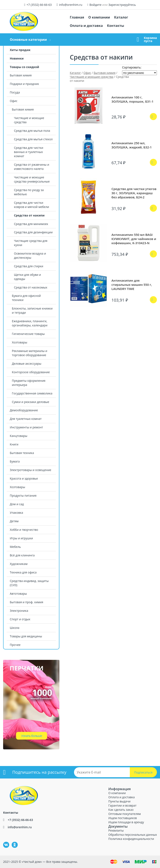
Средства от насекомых (31, 287)
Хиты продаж (20, 50)
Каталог (121, 17)
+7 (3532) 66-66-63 (39, 5)
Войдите (95, 5)
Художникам (19, 564)
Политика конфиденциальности (131, 839)
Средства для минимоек (31, 224)
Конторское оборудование (31, 372)
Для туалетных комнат (26, 419)
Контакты (115, 26)
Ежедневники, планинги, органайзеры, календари (30, 323)
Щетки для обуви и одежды (27, 277)
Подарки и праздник (24, 84)
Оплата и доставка (86, 26)
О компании (99, 17)
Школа (15, 628)
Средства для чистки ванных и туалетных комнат (29, 152)
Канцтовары (19, 436)
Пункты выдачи (119, 801)
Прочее (15, 645)
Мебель (15, 547)
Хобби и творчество (24, 530)
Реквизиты (116, 830)
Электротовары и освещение (31, 470)
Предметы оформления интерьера (29, 383)
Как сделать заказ (121, 810)
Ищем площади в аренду (126, 822)
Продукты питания (23, 496)
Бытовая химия (21, 75)
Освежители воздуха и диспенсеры (30, 256)
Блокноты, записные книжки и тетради (32, 310)
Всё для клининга (22, 555)
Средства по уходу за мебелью (29, 192)
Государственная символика (32, 393)
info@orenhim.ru (71, 5)
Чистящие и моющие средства (29, 120)
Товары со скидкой (24, 67)
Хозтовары (19, 342)
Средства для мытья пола (32, 131)
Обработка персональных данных (133, 835)
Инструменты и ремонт (26, 427)
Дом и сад (17, 504)
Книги (14, 444)
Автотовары (18, 594)
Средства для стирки (29, 266)
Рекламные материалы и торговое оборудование (30, 353)
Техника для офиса (23, 572)
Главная (77, 17)
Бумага (15, 461)
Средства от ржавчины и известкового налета (32, 167)
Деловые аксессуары (27, 364)
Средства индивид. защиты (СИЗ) (29, 583)
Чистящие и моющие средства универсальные (32, 179)
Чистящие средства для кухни (31, 243)
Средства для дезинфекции (33, 232)
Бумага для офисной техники (26, 298)
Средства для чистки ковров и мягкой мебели (31, 205)
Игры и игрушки (21, 538)
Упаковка (16, 513)
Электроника (19, 611)
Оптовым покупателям (125, 814)
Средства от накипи (29, 215)
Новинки (17, 58)
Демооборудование (24, 410)
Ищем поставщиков (122, 818)
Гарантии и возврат (122, 805)
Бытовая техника (22, 453)
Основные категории (28, 40)
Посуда (15, 92)
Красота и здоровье (24, 478)
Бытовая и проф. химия (26, 602)
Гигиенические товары (28, 334)
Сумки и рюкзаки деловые (31, 402)
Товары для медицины (26, 636)
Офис (14, 101)
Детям (14, 521)
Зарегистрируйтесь (122, 5)
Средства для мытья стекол (33, 139)
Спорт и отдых (20, 619)
